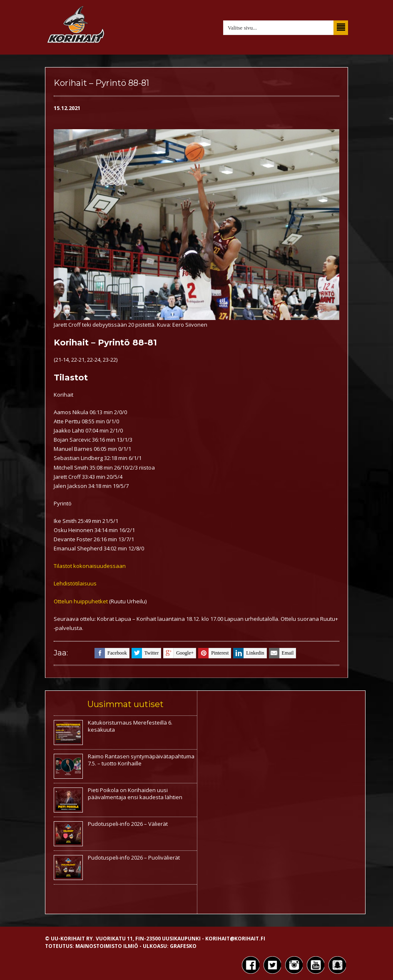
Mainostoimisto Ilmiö (107, 946)
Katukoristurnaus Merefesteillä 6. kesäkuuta (130, 726)
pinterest (213, 653)
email (281, 653)
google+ (178, 653)
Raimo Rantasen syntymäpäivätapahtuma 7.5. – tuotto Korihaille (141, 760)
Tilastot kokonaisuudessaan (90, 566)
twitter (145, 653)
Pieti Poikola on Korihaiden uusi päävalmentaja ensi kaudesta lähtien (135, 794)
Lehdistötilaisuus (75, 583)
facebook (111, 653)
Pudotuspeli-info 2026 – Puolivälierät (134, 857)
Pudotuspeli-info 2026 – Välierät (128, 824)
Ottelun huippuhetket (81, 601)
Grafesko (183, 946)
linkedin (249, 653)
